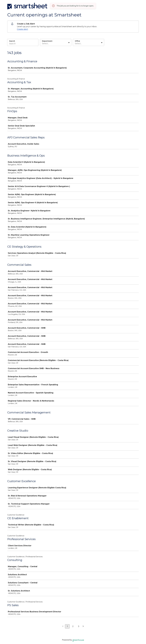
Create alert (22, 29)
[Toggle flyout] (69, 43)
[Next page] (83, 626)
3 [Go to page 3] (79, 626)
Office (77, 41)
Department (47, 41)
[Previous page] (63, 626)
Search (12, 41)
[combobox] (42, 44)
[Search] (23, 44)
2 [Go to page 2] (73, 626)
